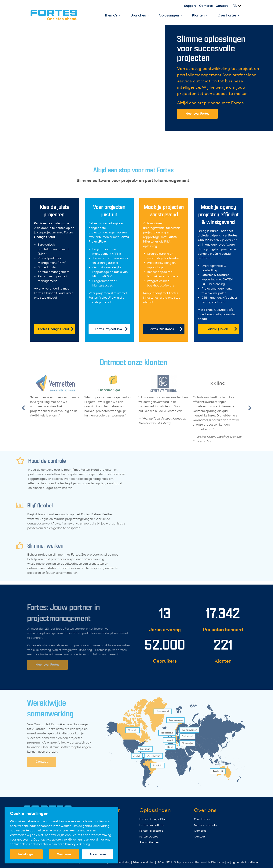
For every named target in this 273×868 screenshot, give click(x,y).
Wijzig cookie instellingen (243, 862)
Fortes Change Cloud (56, 329)
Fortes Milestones (166, 329)
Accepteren (98, 854)
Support (190, 6)
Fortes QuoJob (222, 329)
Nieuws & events (205, 825)
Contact (222, 6)
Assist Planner (149, 842)
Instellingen (26, 854)
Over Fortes (202, 819)
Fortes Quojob (149, 836)
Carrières (206, 6)
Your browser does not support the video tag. (102, 78)
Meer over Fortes (197, 114)
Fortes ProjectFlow (111, 329)
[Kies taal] (239, 6)
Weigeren (64, 854)
